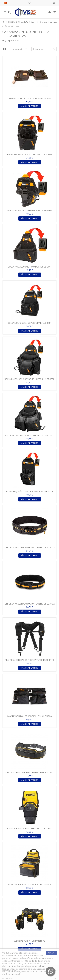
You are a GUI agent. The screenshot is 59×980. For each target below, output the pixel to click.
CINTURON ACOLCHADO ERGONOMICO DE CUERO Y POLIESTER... (29, 774)
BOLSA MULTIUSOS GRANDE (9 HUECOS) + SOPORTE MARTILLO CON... (30, 437)
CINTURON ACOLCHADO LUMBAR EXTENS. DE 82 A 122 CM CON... (30, 549)
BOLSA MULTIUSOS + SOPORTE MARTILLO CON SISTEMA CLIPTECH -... (29, 324)
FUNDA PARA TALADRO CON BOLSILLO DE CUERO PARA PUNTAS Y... (29, 830)
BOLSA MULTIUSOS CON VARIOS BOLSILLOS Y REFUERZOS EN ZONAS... (30, 886)
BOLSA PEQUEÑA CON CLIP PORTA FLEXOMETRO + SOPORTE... (30, 493)
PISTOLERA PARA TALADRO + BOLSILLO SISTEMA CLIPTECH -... (30, 156)
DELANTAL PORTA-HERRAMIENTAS (29, 941)
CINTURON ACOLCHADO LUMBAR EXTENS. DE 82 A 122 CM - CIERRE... (30, 605)
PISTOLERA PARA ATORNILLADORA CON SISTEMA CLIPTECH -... (30, 212)
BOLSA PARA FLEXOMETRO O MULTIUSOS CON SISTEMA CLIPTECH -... (29, 268)
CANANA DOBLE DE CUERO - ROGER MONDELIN (29, 98)
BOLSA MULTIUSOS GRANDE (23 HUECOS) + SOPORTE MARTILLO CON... (29, 380)
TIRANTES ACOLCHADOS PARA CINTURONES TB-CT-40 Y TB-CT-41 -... (29, 661)
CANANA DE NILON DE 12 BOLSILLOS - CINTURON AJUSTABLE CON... (30, 717)
